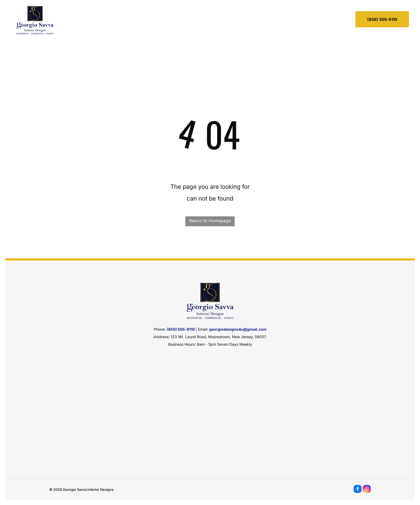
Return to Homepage (210, 221)
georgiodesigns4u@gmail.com (238, 329)
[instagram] (367, 490)
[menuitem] (143, 18)
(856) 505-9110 (181, 329)
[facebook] (358, 490)
